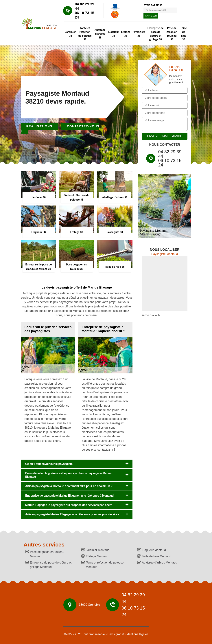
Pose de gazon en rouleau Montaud (47, 554)
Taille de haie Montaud (156, 556)
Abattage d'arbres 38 (100, 34)
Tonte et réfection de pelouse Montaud (105, 565)
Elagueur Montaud (154, 550)
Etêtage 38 (126, 34)
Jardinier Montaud (98, 550)
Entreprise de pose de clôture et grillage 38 (156, 34)
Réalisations (39, 126)
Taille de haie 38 (184, 34)
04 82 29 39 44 (85, 6)
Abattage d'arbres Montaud (160, 563)
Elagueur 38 (114, 34)
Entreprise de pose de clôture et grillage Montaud (51, 565)
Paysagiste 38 (139, 34)
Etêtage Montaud (97, 556)
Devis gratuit (116, 634)
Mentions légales (137, 634)
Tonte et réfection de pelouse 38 (85, 34)
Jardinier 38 (71, 34)
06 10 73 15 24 (85, 15)
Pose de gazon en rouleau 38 (172, 34)
